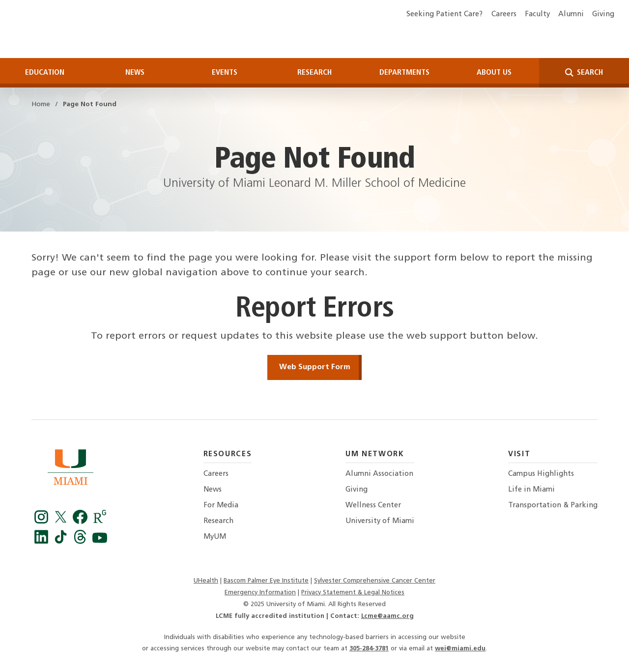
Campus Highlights (541, 472)
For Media (221, 503)
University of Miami (380, 519)
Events (225, 70)
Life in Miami (531, 487)
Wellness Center (373, 503)
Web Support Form (315, 365)
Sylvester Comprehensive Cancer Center (375, 578)
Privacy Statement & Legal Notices (353, 590)
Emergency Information (260, 590)
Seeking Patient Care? (444, 15)
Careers (504, 15)
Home (41, 102)
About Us (494, 70)
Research (314, 70)
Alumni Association (379, 472)
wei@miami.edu (460, 647)
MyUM (215, 535)
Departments (404, 70)
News (135, 70)
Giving (603, 15)
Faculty (537, 15)
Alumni (571, 15)
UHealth (206, 578)
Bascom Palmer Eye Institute (266, 578)
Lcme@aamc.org (387, 614)
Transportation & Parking (553, 503)
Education (45, 70)
